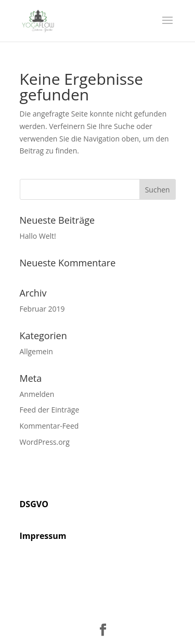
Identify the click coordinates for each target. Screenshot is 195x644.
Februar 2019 (42, 309)
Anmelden (37, 394)
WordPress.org (45, 442)
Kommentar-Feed (49, 426)
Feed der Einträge (50, 410)
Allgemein (36, 351)
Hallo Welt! (38, 236)
